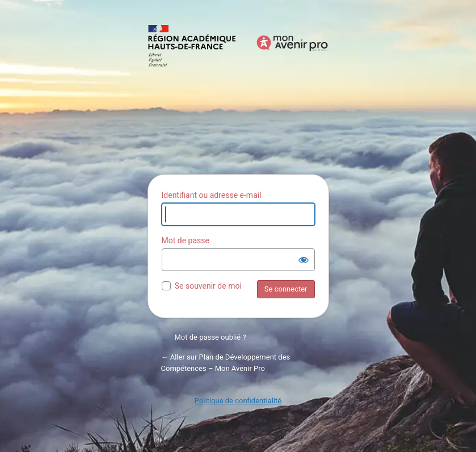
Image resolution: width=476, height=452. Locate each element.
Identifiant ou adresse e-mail (212, 195)
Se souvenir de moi (208, 286)
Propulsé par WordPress (238, 93)
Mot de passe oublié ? (210, 337)
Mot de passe (186, 240)
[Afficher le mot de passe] (304, 260)
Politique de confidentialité (238, 401)
